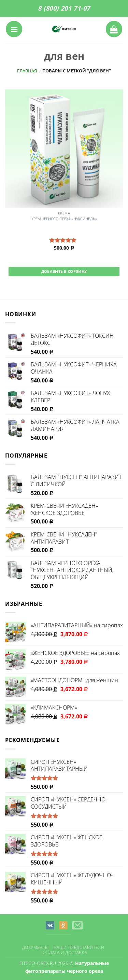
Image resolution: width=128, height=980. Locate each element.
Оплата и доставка (65, 953)
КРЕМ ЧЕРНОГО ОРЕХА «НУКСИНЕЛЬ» (64, 219)
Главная (27, 71)
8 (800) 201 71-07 (64, 8)
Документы (36, 947)
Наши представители (79, 947)
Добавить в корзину (64, 271)
